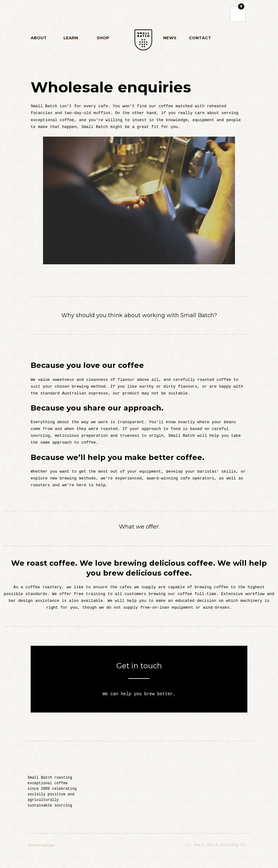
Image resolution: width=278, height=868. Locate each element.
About (42, 39)
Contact (200, 38)
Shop (103, 39)
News (170, 38)
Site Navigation (41, 845)
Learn (70, 39)
